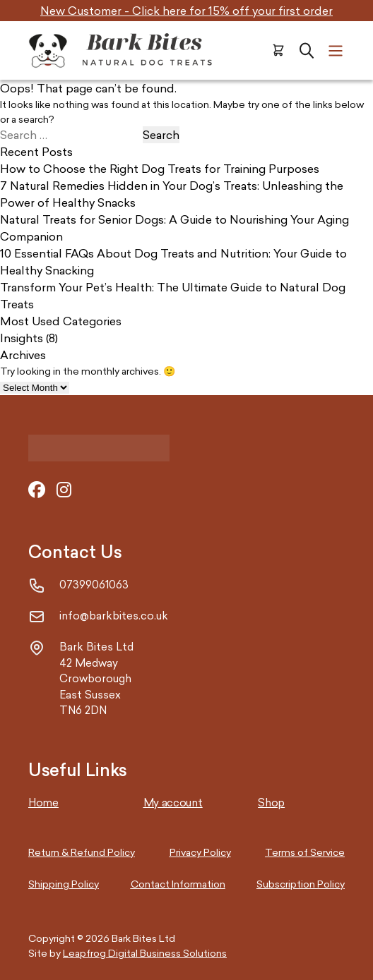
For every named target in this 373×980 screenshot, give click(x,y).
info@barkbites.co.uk (114, 616)
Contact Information (178, 884)
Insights (22, 338)
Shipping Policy (64, 884)
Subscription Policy (301, 884)
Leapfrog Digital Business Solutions (145, 953)
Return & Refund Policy (82, 852)
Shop (271, 803)
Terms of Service (305, 852)
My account (173, 803)
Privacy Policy (200, 852)
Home (43, 803)
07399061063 (94, 585)
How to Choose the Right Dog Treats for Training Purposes (160, 169)
